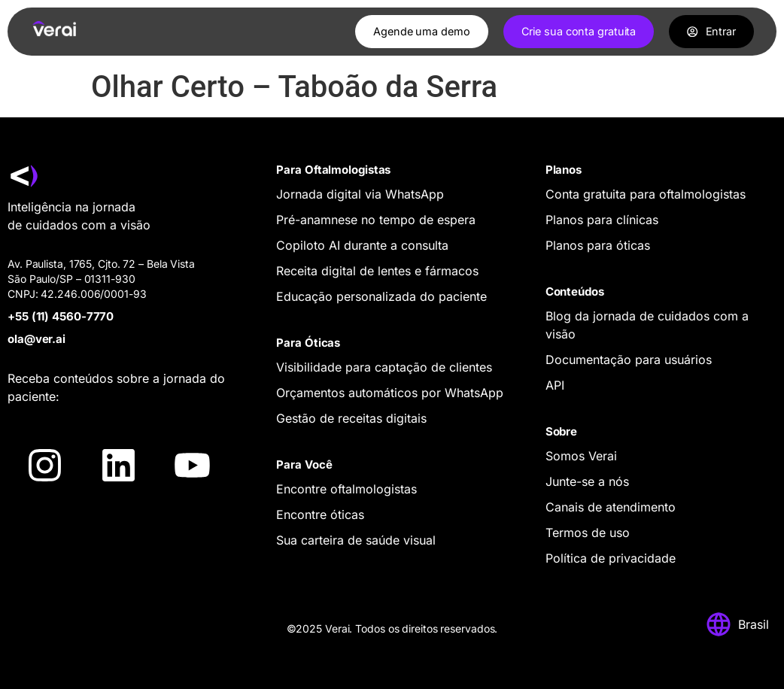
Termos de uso (588, 533)
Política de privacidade (611, 558)
